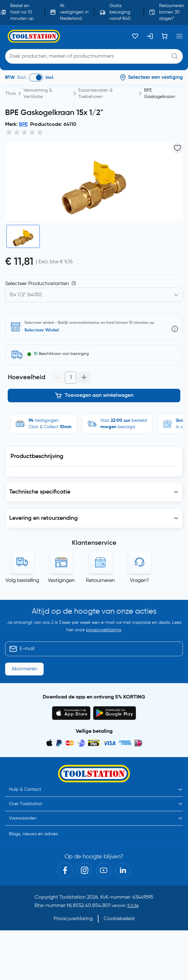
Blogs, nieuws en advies (33, 834)
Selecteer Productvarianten (40, 284)
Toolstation (73, 897)
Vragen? (140, 581)
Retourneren (100, 581)
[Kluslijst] (135, 36)
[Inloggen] (150, 36)
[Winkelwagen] (165, 36)
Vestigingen (61, 581)
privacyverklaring (103, 630)
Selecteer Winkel (42, 330)
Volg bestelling (22, 581)
